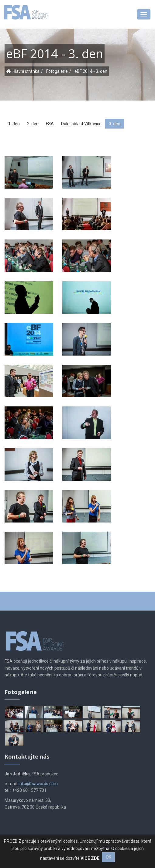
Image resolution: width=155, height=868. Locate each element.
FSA (50, 124)
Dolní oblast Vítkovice (81, 124)
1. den (14, 124)
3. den (115, 124)
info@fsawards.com (38, 784)
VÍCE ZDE (90, 858)
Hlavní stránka (26, 71)
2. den (33, 124)
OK (108, 857)
